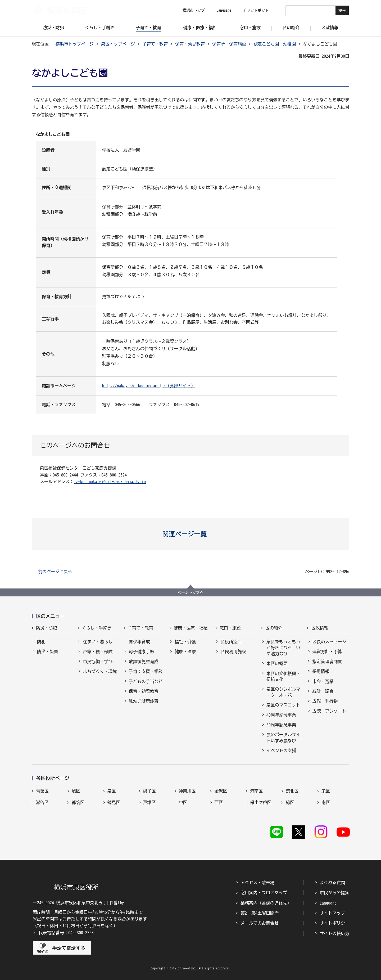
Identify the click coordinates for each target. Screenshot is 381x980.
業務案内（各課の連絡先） (266, 903)
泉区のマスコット (283, 705)
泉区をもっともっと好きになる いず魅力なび (283, 648)
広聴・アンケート (329, 711)
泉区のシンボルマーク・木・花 (283, 692)
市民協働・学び (98, 662)
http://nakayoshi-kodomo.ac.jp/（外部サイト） (149, 386)
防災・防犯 (47, 628)
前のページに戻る (55, 572)
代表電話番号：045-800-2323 (66, 933)
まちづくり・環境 (100, 671)
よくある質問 (332, 883)
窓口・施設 (230, 628)
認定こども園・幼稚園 (275, 44)
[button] (191, 534)
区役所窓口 (231, 642)
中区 (183, 802)
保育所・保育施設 (229, 44)
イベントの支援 (281, 750)
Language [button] (224, 10)
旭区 (76, 791)
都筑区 (78, 802)
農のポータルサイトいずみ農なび (283, 738)
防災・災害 (48, 651)
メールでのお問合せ (260, 923)
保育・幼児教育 (190, 44)
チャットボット (256, 10)
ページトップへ (190, 592)
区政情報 (320, 628)
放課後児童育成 (144, 662)
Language (328, 903)
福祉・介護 (185, 642)
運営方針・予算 (327, 651)
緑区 (290, 802)
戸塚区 (149, 802)
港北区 (292, 791)
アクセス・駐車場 (257, 883)
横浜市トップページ (75, 44)
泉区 (112, 791)
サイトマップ (332, 913)
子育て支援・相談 (146, 671)
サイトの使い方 (334, 933)
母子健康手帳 (142, 651)
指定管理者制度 (327, 662)
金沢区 (221, 791)
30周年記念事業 (281, 725)
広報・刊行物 (325, 701)
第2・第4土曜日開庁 (260, 913)
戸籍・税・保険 (98, 651)
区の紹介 (274, 628)
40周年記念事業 (281, 715)
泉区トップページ (118, 44)
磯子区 (149, 791)
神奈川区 (187, 791)
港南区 (256, 791)
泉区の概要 (277, 663)
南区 (326, 802)
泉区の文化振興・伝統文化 (283, 676)
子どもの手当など (146, 681)
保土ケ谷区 (261, 802)
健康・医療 (185, 651)
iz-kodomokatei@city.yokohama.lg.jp (110, 482)
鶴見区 (114, 802)
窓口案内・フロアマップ (264, 893)
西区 (219, 802)
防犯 (41, 642)
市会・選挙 (323, 681)
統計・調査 (323, 691)
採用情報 (321, 671)
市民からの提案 (334, 893)
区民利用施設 (233, 651)
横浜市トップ (194, 10)
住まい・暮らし (98, 642)
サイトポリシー (334, 923)
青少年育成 (139, 642)
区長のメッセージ (329, 642)
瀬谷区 (42, 802)
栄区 (326, 791)
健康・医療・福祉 (190, 628)
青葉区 (42, 791)
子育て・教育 (155, 44)
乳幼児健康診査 (144, 701)
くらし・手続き (97, 628)
